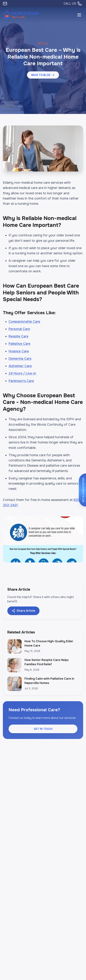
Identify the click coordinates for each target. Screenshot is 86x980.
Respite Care (19, 336)
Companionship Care (24, 322)
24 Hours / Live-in (22, 373)
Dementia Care (20, 359)
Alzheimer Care (20, 366)
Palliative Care (19, 344)
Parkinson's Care (21, 381)
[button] (43, 75)
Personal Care (19, 329)
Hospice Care (19, 351)
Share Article (23, 611)
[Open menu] (79, 15)
